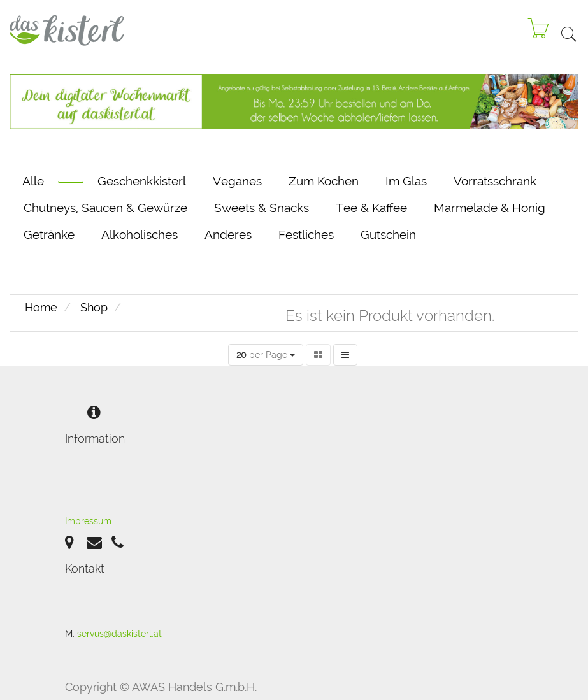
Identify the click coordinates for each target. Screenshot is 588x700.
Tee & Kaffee (371, 208)
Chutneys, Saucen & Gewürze (105, 208)
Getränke (49, 234)
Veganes (237, 181)
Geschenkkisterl (142, 181)
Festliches (306, 234)
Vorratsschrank (495, 181)
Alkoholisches (140, 234)
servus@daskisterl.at (119, 634)
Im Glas (406, 181)
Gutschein (388, 234)
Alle (33, 181)
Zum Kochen (324, 181)
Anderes (228, 234)
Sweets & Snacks (262, 208)
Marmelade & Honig (490, 208)
